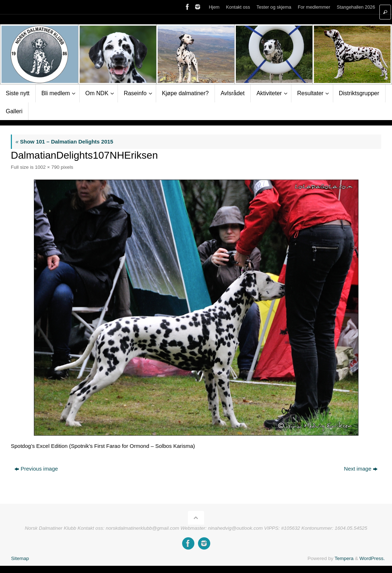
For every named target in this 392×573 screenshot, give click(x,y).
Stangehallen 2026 (356, 7)
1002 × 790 (47, 167)
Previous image (36, 469)
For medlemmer (314, 7)
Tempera (344, 558)
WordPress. (372, 558)
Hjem (214, 7)
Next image (361, 469)
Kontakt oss (238, 7)
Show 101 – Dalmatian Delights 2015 (64, 142)
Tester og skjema (274, 7)
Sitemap (20, 558)
